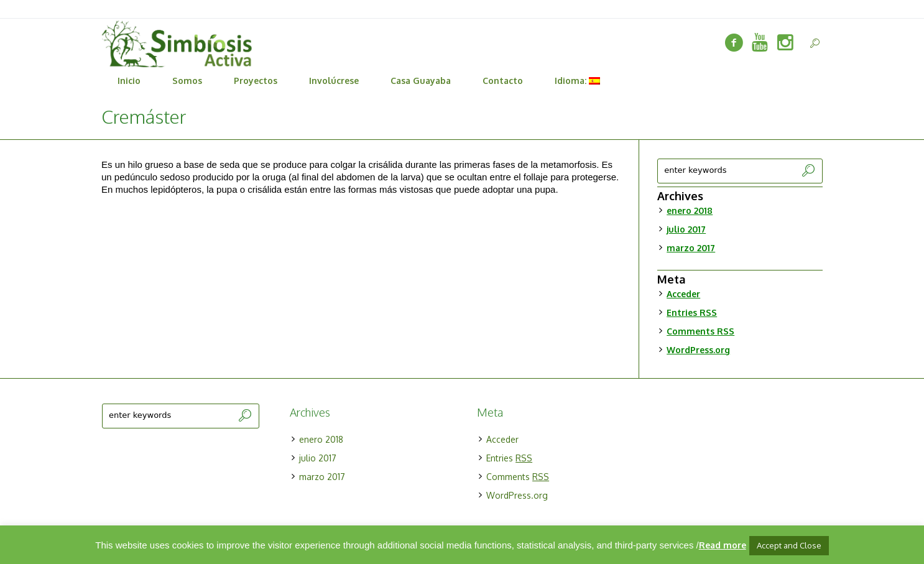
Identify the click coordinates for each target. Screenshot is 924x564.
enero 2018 (690, 210)
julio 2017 (686, 229)
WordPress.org (698, 350)
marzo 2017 (691, 248)
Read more (723, 545)
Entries (692, 312)
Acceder (683, 294)
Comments (700, 331)
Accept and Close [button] (789, 545)
